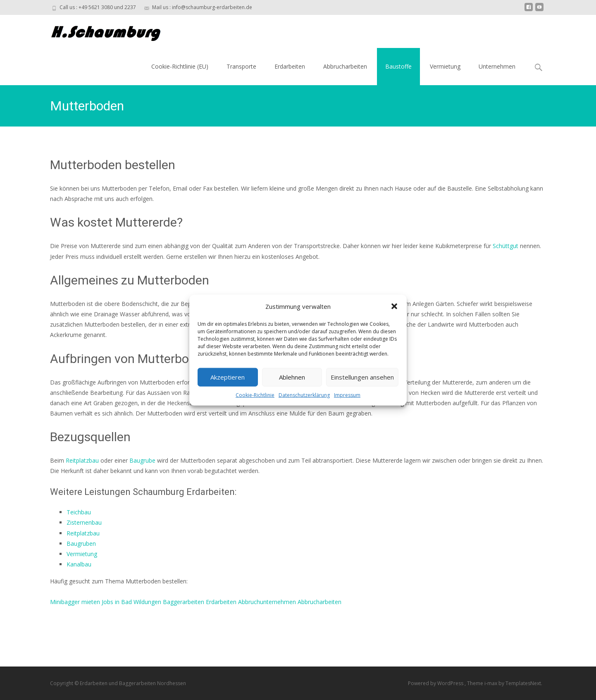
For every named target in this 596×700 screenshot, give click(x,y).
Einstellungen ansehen (362, 377)
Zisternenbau (84, 522)
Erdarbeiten (290, 66)
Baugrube (142, 460)
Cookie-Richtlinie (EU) (180, 66)
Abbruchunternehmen (267, 602)
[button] (394, 306)
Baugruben (81, 544)
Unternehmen (497, 66)
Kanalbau (79, 564)
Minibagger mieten (75, 602)
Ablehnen (292, 377)
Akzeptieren (228, 377)
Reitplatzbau (82, 460)
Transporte (241, 66)
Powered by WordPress (436, 683)
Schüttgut (505, 246)
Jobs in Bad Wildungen (131, 602)
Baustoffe (398, 66)
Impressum (347, 395)
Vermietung (445, 66)
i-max (491, 683)
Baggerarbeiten (184, 602)
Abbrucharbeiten (345, 66)
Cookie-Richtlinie (255, 395)
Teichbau (79, 512)
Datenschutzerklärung (304, 395)
